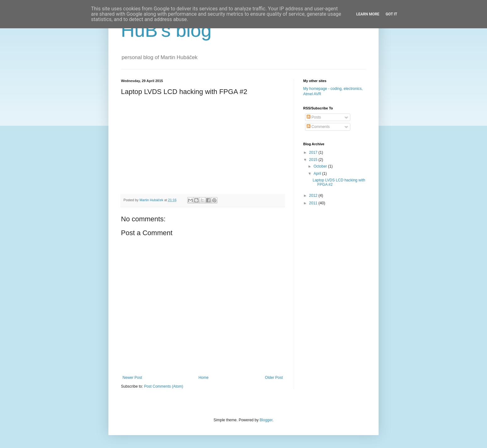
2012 (314, 196)
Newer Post (132, 378)
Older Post (274, 378)
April (318, 174)
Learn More (368, 14)
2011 (314, 203)
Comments (318, 127)
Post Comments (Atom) (164, 386)
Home (204, 378)
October (321, 166)
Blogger (266, 420)
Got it (391, 14)
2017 (314, 152)
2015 (314, 160)
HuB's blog (166, 30)
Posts (314, 117)
